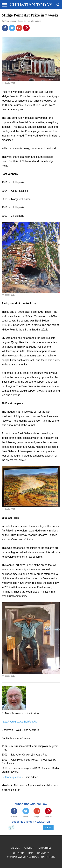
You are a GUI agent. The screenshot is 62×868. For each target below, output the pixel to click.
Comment (43, 853)
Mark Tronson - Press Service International (23, 21)
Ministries (45, 848)
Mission (15, 848)
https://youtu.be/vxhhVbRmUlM (20, 722)
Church (29, 848)
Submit (48, 828)
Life (30, 853)
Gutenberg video (12, 777)
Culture (18, 853)
